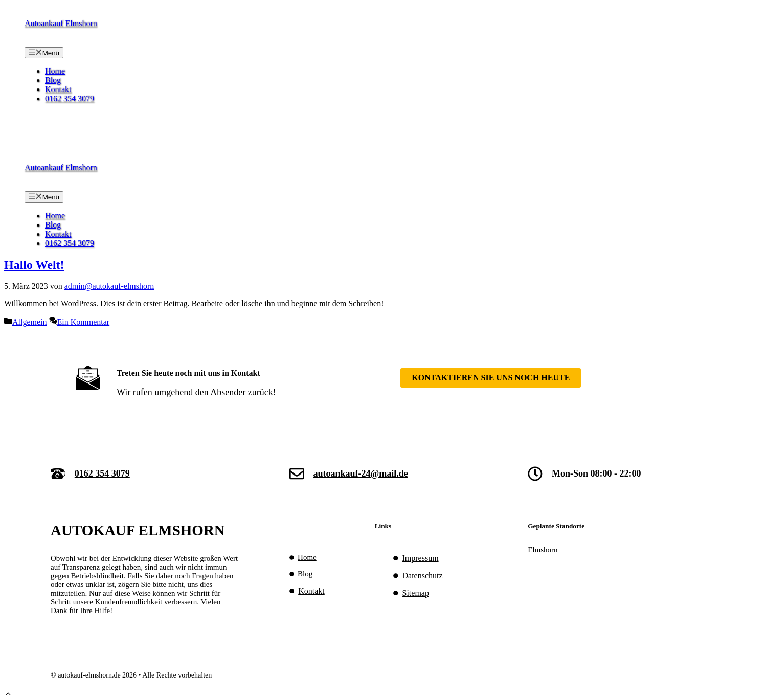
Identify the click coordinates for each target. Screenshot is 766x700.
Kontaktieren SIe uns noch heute (491, 378)
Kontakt (58, 89)
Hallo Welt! (34, 265)
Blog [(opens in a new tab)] (305, 574)
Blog (53, 80)
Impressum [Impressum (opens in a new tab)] (421, 558)
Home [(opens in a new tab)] (307, 557)
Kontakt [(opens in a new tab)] (311, 591)
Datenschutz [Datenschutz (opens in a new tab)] (423, 575)
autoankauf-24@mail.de (360, 473)
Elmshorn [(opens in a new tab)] (543, 550)
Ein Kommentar (84, 322)
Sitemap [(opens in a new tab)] (416, 593)
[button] (8, 695)
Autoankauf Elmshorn (61, 23)
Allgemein (30, 322)
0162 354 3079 (70, 98)
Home (55, 71)
